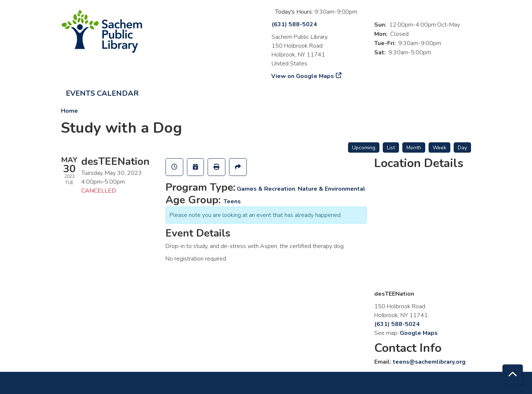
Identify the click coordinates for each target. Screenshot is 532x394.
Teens (232, 201)
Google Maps (419, 333)
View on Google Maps (303, 76)
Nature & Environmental (332, 189)
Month (414, 148)
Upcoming (364, 148)
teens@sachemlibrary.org (429, 362)
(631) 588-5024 (294, 24)
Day (462, 148)
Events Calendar (102, 93)
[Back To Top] (513, 375)
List (391, 148)
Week (439, 148)
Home (69, 111)
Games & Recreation (266, 189)
